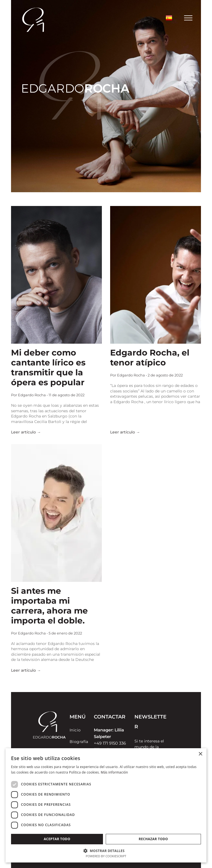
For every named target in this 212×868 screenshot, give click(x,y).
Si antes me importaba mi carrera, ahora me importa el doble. (49, 606)
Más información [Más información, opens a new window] (114, 772)
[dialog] (106, 805)
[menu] (188, 18)
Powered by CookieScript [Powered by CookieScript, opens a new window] (106, 856)
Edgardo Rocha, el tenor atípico (150, 358)
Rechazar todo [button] (153, 839)
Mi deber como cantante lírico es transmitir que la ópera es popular (48, 368)
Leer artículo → (26, 432)
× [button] (200, 754)
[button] (106, 851)
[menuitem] (89, 730)
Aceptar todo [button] (57, 839)
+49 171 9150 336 (110, 743)
